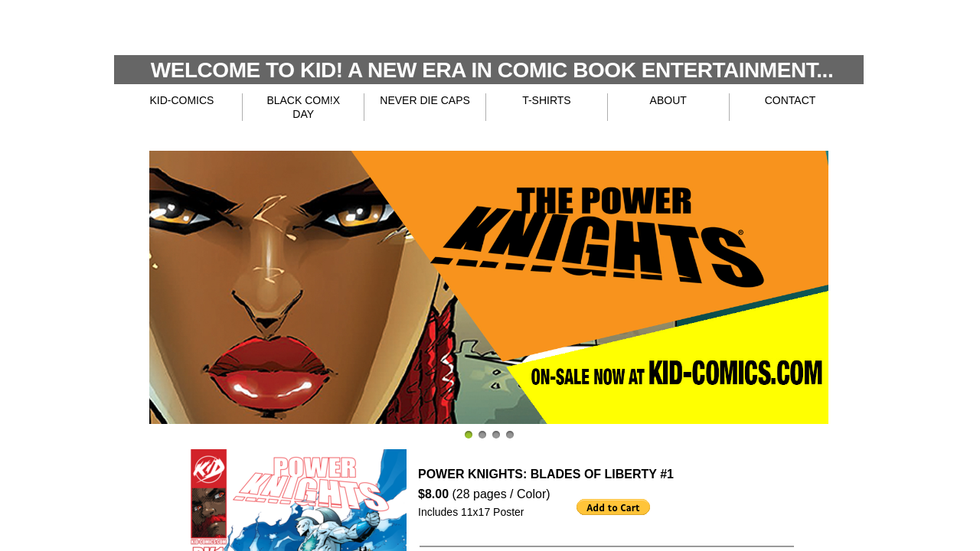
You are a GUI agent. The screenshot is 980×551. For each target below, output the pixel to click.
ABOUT (668, 100)
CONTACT (791, 100)
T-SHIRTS (547, 100)
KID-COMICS (181, 100)
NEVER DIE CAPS (425, 100)
